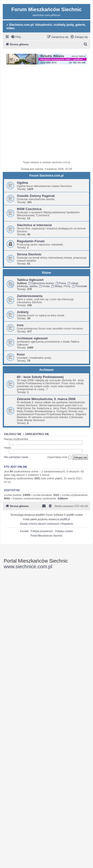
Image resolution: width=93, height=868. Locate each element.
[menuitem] (16, 37)
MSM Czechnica (29, 209)
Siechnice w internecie (34, 225)
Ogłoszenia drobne (41, 283)
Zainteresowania (30, 296)
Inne (20, 325)
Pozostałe (79, 286)
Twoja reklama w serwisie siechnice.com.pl (46, 162)
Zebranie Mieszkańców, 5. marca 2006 (46, 399)
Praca (61, 283)
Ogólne (22, 183)
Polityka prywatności (42, 531)
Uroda (44, 286)
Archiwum (46, 370)
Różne (47, 273)
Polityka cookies (64, 531)
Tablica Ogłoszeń (30, 280)
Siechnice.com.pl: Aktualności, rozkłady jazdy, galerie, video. (46, 27)
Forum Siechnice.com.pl (46, 176)
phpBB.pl (65, 519)
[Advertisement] (46, 113)
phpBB (39, 515)
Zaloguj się (13, 434)
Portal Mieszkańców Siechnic (47, 536)
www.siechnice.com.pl (28, 567)
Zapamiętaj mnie (59, 457)
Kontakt (24, 531)
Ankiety (23, 312)
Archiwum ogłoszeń (32, 338)
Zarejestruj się (37, 434)
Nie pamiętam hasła (16, 457)
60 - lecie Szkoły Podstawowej (40, 377)
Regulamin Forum (31, 241)
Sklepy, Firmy (61, 286)
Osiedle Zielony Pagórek (36, 196)
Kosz (21, 354)
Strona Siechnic (29, 254)
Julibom (62, 498)
